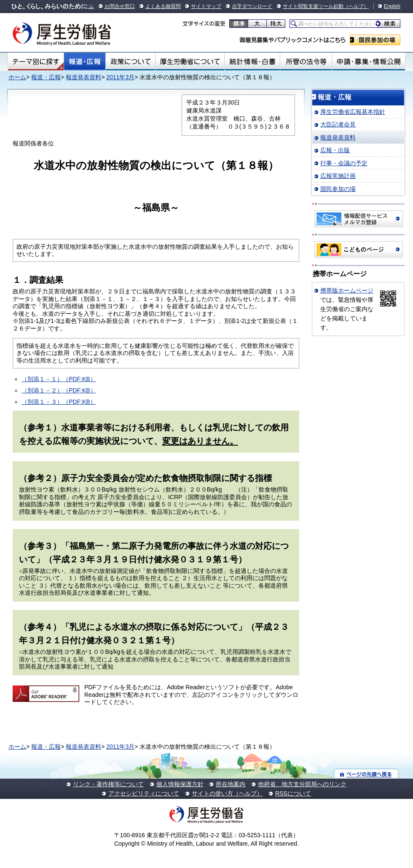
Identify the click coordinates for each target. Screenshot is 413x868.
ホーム (17, 77)
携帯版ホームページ (347, 290)
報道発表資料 (83, 77)
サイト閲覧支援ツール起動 (313, 6)
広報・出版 (335, 150)
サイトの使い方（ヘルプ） (227, 793)
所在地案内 (231, 784)
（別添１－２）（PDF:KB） (59, 390)
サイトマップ (206, 6)
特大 (276, 24)
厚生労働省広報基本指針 (353, 112)
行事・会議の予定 (344, 163)
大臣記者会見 (338, 124)
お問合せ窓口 (120, 6)
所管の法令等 (306, 62)
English (392, 6)
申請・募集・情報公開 (369, 62)
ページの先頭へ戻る (366, 774)
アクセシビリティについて (144, 793)
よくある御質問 (163, 6)
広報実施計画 (338, 176)
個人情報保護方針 (180, 784)
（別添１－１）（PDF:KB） (59, 379)
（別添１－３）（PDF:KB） (59, 402)
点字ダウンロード (252, 6)
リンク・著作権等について (108, 784)
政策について (130, 62)
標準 (239, 24)
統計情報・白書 (252, 62)
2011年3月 (120, 77)
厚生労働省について (190, 62)
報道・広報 (85, 62)
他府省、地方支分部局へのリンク (302, 784)
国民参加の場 (375, 40)
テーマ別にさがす (36, 62)
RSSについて (293, 793)
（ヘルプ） (356, 6)
